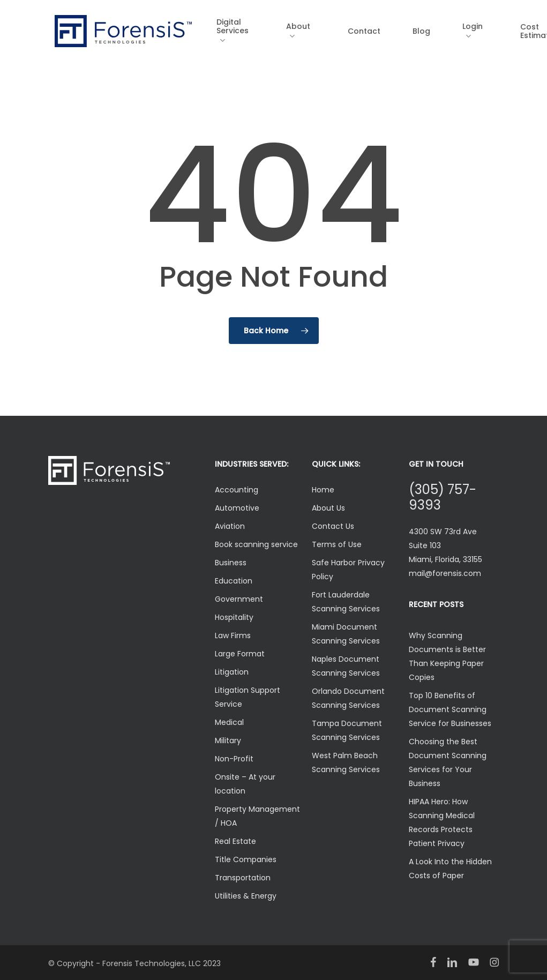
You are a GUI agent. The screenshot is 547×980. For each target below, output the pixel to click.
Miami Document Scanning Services (346, 634)
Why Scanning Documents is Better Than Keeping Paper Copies (447, 656)
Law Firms (233, 635)
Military (228, 740)
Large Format (240, 654)
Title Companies (246, 859)
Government (239, 599)
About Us (328, 508)
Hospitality (234, 617)
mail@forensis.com (445, 573)
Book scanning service (256, 544)
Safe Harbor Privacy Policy (348, 570)
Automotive (237, 508)
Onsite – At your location (245, 784)
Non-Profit (234, 759)
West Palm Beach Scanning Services (346, 762)
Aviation (230, 526)
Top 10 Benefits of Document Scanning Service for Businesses (450, 709)
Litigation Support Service (248, 697)
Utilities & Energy (246, 896)
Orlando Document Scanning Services (348, 698)
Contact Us (333, 526)
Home (323, 490)
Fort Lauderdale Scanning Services (346, 602)
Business (231, 563)
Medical (229, 722)
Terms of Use (337, 544)
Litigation (232, 672)
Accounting (237, 490)
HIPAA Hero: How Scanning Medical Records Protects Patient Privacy (442, 822)
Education (234, 581)
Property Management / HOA (257, 816)
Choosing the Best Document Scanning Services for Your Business (448, 762)
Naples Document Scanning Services (346, 666)
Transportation (243, 878)
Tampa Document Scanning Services (347, 730)
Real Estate (235, 841)
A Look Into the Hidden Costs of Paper (450, 869)
